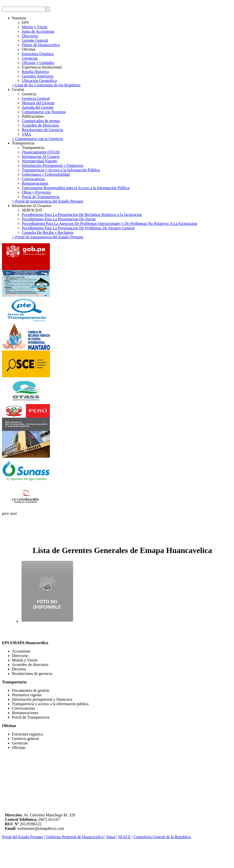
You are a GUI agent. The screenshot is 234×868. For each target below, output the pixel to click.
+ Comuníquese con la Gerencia (37, 139)
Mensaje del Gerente (38, 103)
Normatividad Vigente (39, 161)
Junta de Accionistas (38, 31)
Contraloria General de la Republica (162, 837)
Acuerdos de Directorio (40, 125)
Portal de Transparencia (41, 197)
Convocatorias (33, 179)
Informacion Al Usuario (41, 156)
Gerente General (35, 40)
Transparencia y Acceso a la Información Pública (61, 170)
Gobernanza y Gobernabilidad (46, 174)
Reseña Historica (35, 72)
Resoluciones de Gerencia (42, 130)
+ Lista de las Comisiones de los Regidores (46, 85)
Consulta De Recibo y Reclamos (48, 232)
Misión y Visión (35, 27)
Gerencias (30, 58)
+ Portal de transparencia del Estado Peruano (48, 201)
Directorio (30, 36)
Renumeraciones (35, 183)
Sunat (111, 837)
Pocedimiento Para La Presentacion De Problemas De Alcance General (78, 228)
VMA (26, 134)
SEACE (124, 837)
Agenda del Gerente (38, 107)
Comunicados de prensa (41, 121)
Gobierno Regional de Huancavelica (75, 837)
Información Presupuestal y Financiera (52, 165)
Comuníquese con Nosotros (44, 112)
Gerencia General (36, 98)
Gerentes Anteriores (38, 76)
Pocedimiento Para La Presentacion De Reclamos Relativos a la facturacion (82, 215)
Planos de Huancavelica (41, 45)
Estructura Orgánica (38, 54)
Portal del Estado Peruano (23, 837)
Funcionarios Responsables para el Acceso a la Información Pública (76, 188)
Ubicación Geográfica (39, 81)
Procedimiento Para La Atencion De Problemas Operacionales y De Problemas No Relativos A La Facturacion (109, 224)
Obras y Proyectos (36, 192)
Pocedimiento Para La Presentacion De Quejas (59, 219)
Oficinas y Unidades (38, 63)
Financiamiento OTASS (41, 152)
